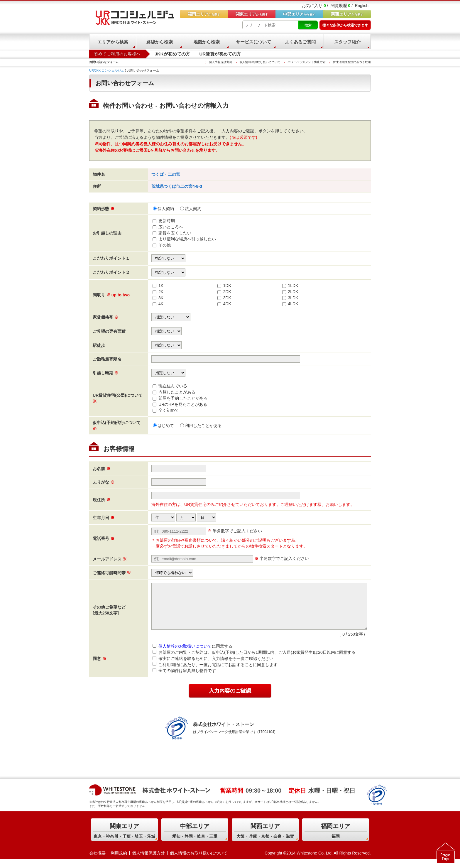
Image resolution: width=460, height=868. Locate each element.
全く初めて (169, 410)
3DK (227, 298)
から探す (347, 14)
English (362, 6)
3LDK (293, 298)
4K (161, 304)
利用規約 (119, 862)
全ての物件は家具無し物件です (184, 679)
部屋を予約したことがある (183, 398)
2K (161, 292)
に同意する (192, 655)
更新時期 (167, 221)
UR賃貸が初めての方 (220, 54)
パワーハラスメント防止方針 (307, 62)
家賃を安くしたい (175, 233)
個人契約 (163, 209)
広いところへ (171, 227)
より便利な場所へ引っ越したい (187, 239)
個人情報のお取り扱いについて (260, 62)
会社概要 (97, 862)
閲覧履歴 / (342, 6)
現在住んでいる (173, 386)
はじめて (163, 425)
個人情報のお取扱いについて (185, 655)
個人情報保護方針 (221, 62)
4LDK (293, 304)
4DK (227, 304)
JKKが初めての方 (172, 54)
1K (161, 286)
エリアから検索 (113, 42)
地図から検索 (207, 42)
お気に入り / (315, 6)
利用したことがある (201, 425)
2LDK (293, 292)
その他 (165, 245)
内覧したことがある (177, 392)
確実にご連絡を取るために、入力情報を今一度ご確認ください (213, 667)
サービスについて (253, 42)
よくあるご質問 (300, 42)
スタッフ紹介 (347, 42)
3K (161, 298)
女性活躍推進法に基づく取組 (352, 62)
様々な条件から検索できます (345, 25)
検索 (308, 25)
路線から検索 (160, 42)
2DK (227, 292)
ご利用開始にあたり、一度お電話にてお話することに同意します (215, 673)
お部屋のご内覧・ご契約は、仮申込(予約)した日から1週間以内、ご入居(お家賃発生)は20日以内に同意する (254, 661)
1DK (227, 286)
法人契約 (191, 209)
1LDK (293, 286)
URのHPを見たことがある (183, 404)
